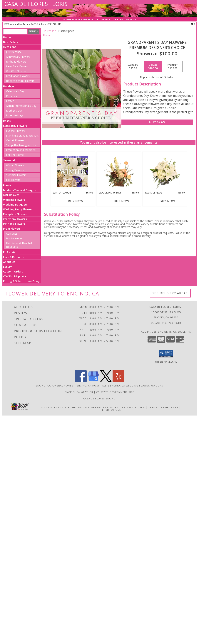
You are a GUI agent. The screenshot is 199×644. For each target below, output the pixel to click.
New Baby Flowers (17, 66)
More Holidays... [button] (16, 115)
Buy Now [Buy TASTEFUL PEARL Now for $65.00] (167, 201)
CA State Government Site (115, 392)
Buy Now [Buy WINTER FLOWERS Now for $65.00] (76, 201)
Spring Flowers (15, 170)
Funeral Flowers (16, 131)
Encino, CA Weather (79, 392)
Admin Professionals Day (21, 106)
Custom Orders (13, 271)
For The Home (15, 155)
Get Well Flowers (16, 71)
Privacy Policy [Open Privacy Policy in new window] (133, 407)
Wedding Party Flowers (18, 209)
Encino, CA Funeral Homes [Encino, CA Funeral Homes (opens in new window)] (55, 386)
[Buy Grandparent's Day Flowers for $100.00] (157, 122)
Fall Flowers (13, 180)
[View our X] (106, 381)
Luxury (7, 267)
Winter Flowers (15, 165)
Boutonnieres (14, 238)
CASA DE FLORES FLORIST (37, 4)
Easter (10, 101)
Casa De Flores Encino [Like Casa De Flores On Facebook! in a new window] (99, 398)
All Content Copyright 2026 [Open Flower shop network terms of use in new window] (63, 407)
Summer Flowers (16, 175)
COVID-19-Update (15, 276)
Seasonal (9, 160)
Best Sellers (11, 42)
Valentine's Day (15, 91)
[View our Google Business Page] (93, 381)
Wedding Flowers (14, 200)
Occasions (10, 47)
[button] (166, 354)
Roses (7, 121)
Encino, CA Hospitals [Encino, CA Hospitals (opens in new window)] (92, 386)
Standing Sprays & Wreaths (22, 136)
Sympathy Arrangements (21, 145)
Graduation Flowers (18, 76)
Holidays (9, 86)
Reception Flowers (15, 214)
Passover (12, 96)
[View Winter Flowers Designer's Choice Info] (73, 172)
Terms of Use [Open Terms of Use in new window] (111, 410)
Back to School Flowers (20, 81)
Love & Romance (14, 257)
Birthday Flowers (16, 62)
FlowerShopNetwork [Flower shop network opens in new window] (102, 407)
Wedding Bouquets (15, 205)
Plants (7, 185)
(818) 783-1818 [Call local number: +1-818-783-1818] (54, 24)
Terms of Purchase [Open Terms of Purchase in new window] (163, 407)
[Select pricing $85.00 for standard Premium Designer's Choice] (133, 67)
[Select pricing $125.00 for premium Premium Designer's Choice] (173, 67)
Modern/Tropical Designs (19, 190)
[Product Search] (15, 31)
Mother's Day (14, 111)
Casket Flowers (15, 140)
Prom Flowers (12, 229)
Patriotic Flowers (14, 224)
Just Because (14, 52)
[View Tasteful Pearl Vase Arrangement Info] (165, 171)
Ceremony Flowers (15, 219)
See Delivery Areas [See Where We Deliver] (170, 293)
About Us (9, 262)
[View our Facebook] (81, 381)
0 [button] (193, 24)
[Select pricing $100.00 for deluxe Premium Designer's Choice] (153, 67)
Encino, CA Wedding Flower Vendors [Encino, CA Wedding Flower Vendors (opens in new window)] (137, 386)
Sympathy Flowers (15, 126)
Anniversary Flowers (18, 57)
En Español (10, 252)
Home (7, 37)
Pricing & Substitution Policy (21, 281)
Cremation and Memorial (21, 150)
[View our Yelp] (118, 381)
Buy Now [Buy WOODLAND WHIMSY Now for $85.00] (122, 201)
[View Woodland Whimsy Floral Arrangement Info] (119, 171)
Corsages (12, 234)
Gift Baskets (11, 195)
